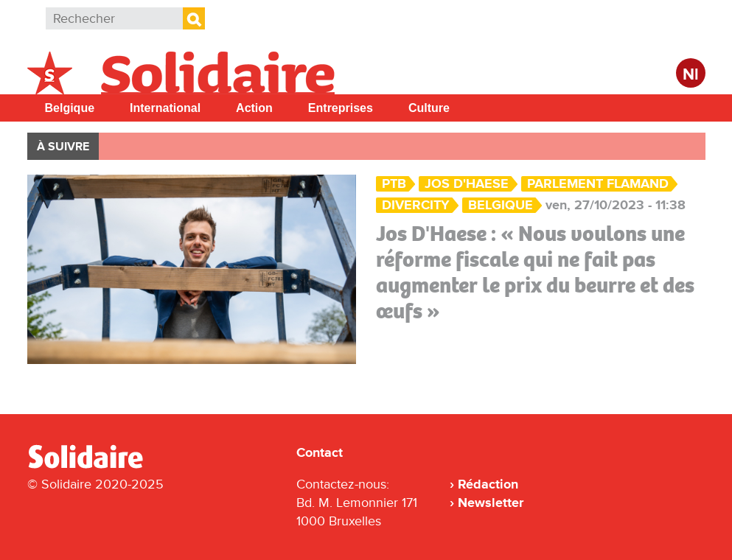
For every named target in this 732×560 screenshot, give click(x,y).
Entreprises (341, 108)
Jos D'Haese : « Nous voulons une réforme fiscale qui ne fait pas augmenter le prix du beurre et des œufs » (535, 272)
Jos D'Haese (467, 184)
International (165, 108)
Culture (429, 108)
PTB (394, 184)
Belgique (70, 108)
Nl (691, 75)
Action (254, 108)
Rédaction (488, 484)
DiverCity (416, 205)
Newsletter (491, 503)
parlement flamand (598, 184)
